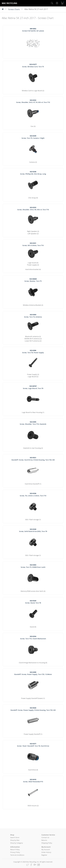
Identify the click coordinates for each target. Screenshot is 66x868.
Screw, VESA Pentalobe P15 (33, 781)
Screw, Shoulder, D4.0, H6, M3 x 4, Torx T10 (33, 209)
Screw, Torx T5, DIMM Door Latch (33, 566)
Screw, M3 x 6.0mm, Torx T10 (33, 244)
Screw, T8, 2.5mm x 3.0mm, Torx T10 (33, 495)
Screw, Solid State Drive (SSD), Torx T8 (33, 530)
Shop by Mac (15, 840)
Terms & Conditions (17, 855)
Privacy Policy (15, 852)
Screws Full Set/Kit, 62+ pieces (33, 30)
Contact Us (45, 837)
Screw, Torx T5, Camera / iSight (33, 137)
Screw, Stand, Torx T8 (33, 602)
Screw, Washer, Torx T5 (33, 280)
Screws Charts (14, 9)
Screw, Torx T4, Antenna (33, 316)
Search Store (15, 837)
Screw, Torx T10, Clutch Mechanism (33, 637)
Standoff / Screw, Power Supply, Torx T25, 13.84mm (33, 673)
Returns (44, 840)
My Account (46, 850)
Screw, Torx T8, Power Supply (33, 352)
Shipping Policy (47, 843)
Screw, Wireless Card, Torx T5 (33, 65)
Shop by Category (17, 843)
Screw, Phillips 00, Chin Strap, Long (33, 173)
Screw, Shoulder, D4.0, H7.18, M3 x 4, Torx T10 (33, 101)
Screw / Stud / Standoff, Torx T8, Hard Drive (33, 745)
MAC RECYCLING (9, 3)
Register (44, 855)
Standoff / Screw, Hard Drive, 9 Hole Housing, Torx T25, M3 (33, 459)
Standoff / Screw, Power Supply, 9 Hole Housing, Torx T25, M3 (33, 709)
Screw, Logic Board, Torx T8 (33, 387)
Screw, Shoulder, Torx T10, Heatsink (33, 423)
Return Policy (15, 850)
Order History (46, 852)
